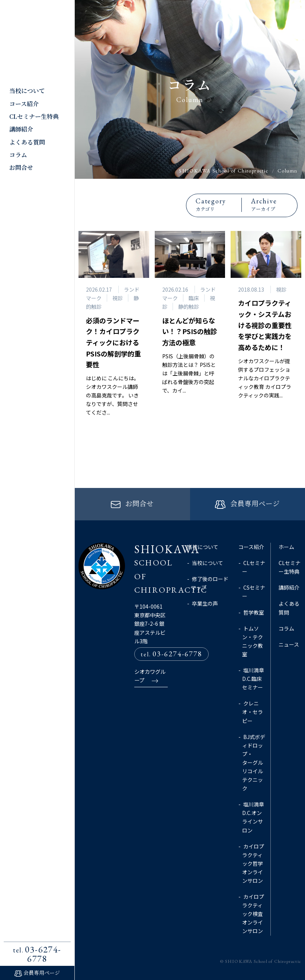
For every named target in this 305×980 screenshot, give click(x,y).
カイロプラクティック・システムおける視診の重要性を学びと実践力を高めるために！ (265, 325)
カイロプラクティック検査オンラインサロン (253, 914)
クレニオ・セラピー (253, 712)
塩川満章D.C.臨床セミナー (253, 679)
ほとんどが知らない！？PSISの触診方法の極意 (190, 331)
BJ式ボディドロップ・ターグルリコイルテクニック (254, 762)
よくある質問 (27, 142)
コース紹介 (24, 104)
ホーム (286, 547)
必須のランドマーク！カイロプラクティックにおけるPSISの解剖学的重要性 (113, 342)
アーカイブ (273, 204)
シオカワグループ (150, 677)
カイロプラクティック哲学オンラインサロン (253, 863)
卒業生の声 (205, 603)
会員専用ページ (42, 973)
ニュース (289, 644)
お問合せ (21, 167)
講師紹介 (21, 129)
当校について (27, 91)
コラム (18, 155)
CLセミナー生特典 (34, 116)
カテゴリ (218, 204)
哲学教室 (254, 612)
